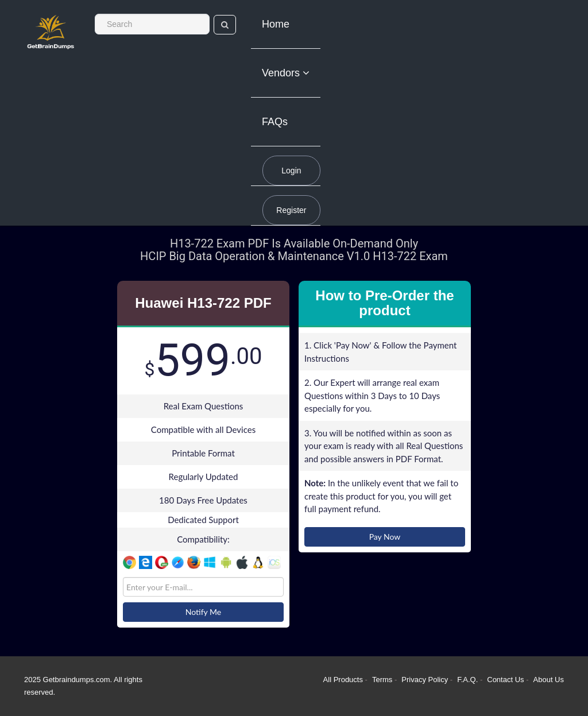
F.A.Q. (469, 680)
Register (291, 210)
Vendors (286, 73)
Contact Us (506, 680)
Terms (382, 680)
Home (276, 24)
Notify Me (203, 612)
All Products (343, 680)
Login (291, 171)
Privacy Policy (426, 680)
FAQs (275, 122)
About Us (549, 680)
